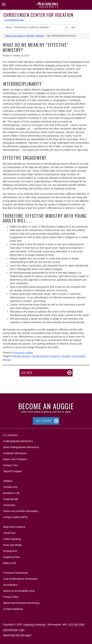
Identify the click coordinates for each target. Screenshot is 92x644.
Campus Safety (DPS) (15, 517)
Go (73, 27)
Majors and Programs (15, 459)
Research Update (23, 353)
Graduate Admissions (15, 453)
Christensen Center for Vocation (38, 15)
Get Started (44, 421)
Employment (10, 551)
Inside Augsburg (12, 539)
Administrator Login (14, 630)
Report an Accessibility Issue (19, 591)
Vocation (66, 356)
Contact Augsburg (13, 609)
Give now (27, 373)
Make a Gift (10, 563)
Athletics (8, 481)
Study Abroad (11, 499)
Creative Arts (10, 487)
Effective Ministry (21, 356)
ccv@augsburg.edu (14, 20)
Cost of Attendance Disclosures (20, 579)
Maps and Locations (14, 527)
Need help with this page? (17, 635)
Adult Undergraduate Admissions (21, 447)
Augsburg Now (11, 557)
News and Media (12, 545)
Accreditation (10, 585)
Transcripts (9, 505)
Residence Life (11, 493)
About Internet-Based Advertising (21, 603)
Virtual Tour (9, 533)
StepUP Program (13, 471)
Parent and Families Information (21, 511)
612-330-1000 (77, 625)
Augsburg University (34, 625)
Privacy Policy (11, 597)
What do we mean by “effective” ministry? (25, 36)
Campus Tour (11, 465)
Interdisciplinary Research (46, 356)
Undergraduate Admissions (18, 441)
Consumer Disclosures (16, 573)
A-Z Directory (10, 435)
